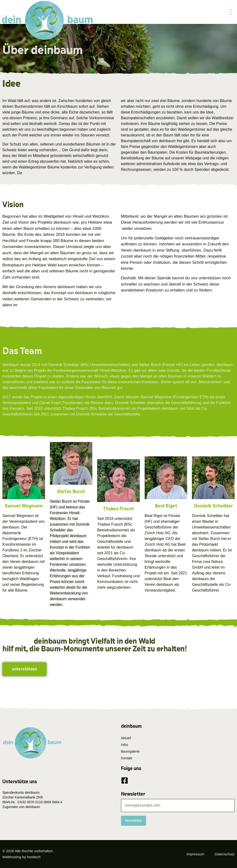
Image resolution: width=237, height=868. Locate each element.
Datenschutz (225, 854)
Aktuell (126, 738)
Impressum (195, 854)
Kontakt (127, 758)
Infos (125, 745)
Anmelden (134, 821)
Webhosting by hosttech (21, 857)
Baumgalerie (130, 751)
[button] (231, 12)
